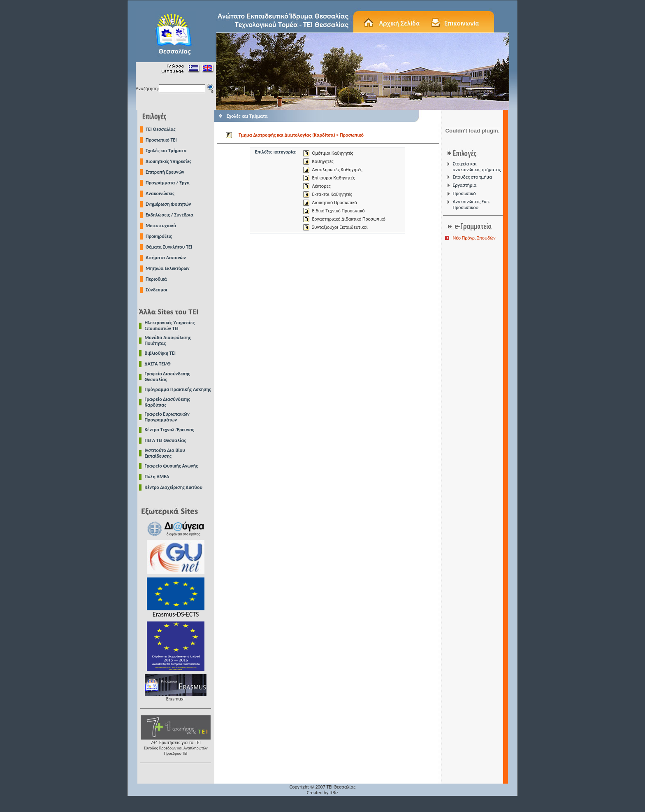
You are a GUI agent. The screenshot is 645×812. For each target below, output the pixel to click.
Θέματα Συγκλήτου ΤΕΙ (169, 247)
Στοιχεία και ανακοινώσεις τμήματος (477, 167)
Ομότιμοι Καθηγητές (332, 153)
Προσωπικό (464, 193)
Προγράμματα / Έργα (168, 183)
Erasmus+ (176, 697)
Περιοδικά (156, 279)
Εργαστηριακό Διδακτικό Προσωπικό (348, 219)
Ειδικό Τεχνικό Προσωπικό (338, 211)
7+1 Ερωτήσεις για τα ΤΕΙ (176, 746)
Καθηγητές (322, 161)
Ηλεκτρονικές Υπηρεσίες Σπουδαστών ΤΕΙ (170, 326)
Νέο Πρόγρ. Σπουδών (474, 238)
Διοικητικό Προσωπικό (334, 202)
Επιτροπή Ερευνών (165, 172)
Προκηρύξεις (159, 236)
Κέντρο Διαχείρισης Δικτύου (174, 487)
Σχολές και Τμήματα (166, 151)
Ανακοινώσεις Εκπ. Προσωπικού (471, 205)
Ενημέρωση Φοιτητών (168, 204)
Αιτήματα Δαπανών (166, 258)
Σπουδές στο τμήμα (472, 177)
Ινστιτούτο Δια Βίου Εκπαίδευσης (165, 453)
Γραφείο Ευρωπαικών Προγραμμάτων (167, 417)
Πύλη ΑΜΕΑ (157, 477)
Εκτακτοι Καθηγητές (332, 194)
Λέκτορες (321, 186)
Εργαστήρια (464, 185)
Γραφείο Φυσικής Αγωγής (171, 466)
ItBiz (334, 793)
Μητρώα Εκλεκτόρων (168, 268)
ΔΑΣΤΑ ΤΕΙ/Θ (158, 364)
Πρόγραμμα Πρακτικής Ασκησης (178, 389)
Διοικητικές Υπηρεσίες (168, 161)
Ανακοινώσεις (160, 193)
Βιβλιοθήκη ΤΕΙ (160, 353)
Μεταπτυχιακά (161, 226)
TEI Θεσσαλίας (161, 129)
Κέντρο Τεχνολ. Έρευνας (170, 430)
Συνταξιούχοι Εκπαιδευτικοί (340, 227)
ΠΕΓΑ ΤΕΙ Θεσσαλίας (166, 440)
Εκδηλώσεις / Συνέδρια (169, 215)
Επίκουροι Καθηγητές (333, 178)
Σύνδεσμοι (157, 290)
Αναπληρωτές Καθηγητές (337, 170)
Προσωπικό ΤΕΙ (161, 140)
